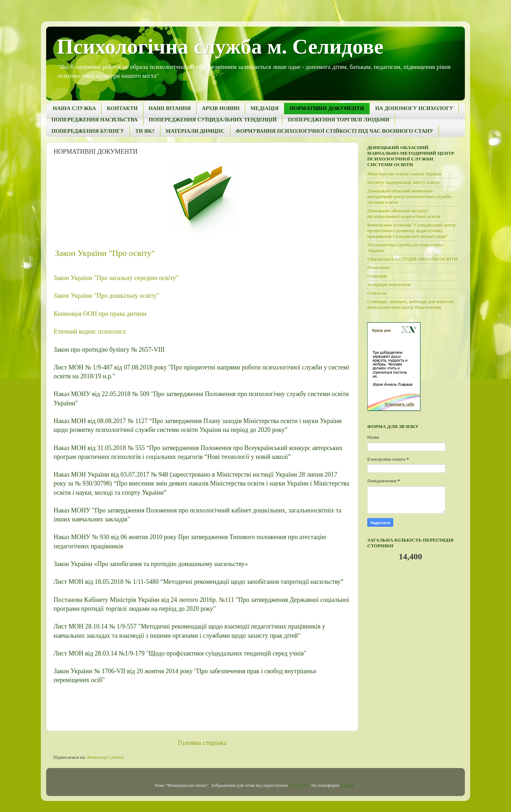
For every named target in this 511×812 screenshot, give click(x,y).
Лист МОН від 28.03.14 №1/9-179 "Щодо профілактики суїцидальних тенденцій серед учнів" (180, 653)
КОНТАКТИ (122, 108)
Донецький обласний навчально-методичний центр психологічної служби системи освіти (409, 196)
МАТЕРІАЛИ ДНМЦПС (195, 131)
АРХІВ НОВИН (221, 108)
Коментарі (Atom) (105, 757)
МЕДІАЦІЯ (265, 108)
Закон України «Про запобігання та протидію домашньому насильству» (151, 564)
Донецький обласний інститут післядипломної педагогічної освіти (404, 213)
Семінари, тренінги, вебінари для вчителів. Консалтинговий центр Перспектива (411, 304)
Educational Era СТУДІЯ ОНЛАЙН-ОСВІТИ (412, 259)
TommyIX (299, 785)
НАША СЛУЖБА (75, 108)
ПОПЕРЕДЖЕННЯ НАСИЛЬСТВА (95, 120)
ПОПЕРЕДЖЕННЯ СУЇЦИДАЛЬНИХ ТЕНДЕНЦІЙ (213, 120)
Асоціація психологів (389, 284)
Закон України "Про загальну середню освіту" (116, 278)
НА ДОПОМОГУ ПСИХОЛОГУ (414, 108)
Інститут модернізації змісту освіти (403, 182)
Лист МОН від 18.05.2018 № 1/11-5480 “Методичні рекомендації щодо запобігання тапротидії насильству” (199, 582)
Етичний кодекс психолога (90, 331)
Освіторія (377, 276)
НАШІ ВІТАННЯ (170, 108)
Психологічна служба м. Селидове (220, 46)
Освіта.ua (377, 293)
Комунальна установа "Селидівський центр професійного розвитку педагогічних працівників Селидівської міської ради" (411, 231)
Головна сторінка (202, 743)
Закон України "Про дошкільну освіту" (106, 296)
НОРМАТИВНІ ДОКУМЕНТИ (327, 108)
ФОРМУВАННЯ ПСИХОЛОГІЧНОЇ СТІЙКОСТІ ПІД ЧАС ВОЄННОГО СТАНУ (334, 131)
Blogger (348, 785)
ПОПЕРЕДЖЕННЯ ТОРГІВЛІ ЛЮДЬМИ (339, 120)
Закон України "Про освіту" (105, 253)
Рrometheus (379, 267)
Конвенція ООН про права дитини (100, 314)
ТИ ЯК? (145, 131)
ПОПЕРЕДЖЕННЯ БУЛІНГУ (88, 131)
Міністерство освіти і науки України (404, 174)
